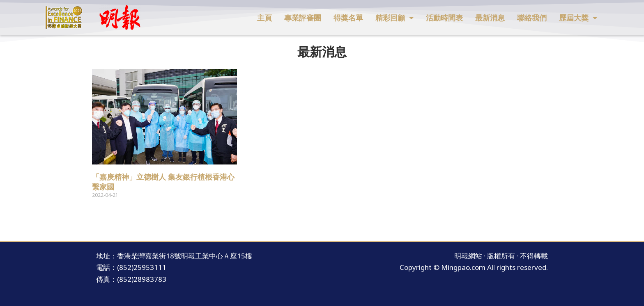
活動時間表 (444, 18)
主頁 (264, 18)
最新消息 (490, 18)
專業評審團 (303, 18)
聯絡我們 (532, 18)
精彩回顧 (394, 18)
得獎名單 (348, 18)
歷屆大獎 (578, 18)
